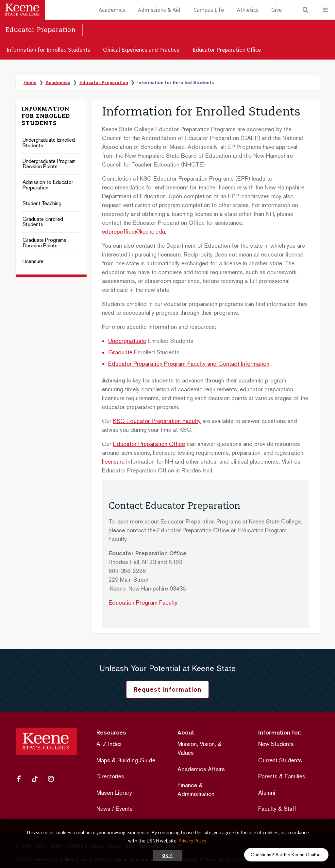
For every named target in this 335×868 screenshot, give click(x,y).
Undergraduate (127, 341)
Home (30, 82)
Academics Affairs (201, 769)
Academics (112, 10)
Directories (110, 776)
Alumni (267, 793)
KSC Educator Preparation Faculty (157, 421)
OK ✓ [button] (167, 855)
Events (124, 809)
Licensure (33, 262)
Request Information (168, 689)
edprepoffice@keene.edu (134, 231)
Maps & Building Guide (126, 760)
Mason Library (114, 793)
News (103, 809)
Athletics (248, 10)
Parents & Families (282, 776)
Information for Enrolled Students (48, 50)
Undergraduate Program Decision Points (49, 164)
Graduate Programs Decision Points (44, 243)
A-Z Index (109, 744)
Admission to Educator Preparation (48, 185)
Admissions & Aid (159, 10)
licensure (113, 461)
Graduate (120, 352)
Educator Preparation (41, 29)
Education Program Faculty (143, 602)
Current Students (280, 760)
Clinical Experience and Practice (141, 50)
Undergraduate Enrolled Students (49, 143)
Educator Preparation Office (227, 50)
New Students (276, 744)
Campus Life (209, 10)
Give (276, 10)
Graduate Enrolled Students (43, 222)
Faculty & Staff (277, 809)
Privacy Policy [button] (192, 841)
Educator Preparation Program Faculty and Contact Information (189, 364)
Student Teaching (42, 204)
